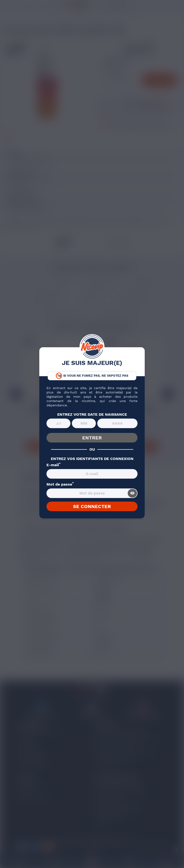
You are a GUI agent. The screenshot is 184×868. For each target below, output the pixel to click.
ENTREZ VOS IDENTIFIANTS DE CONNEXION (92, 459)
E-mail (54, 465)
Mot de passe (60, 484)
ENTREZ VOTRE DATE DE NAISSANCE (92, 414)
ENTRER (92, 438)
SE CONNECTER (92, 506)
